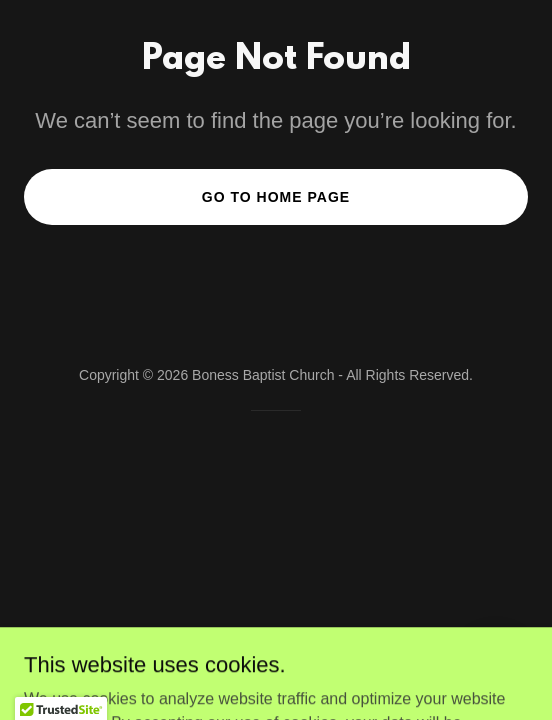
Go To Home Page (276, 197)
